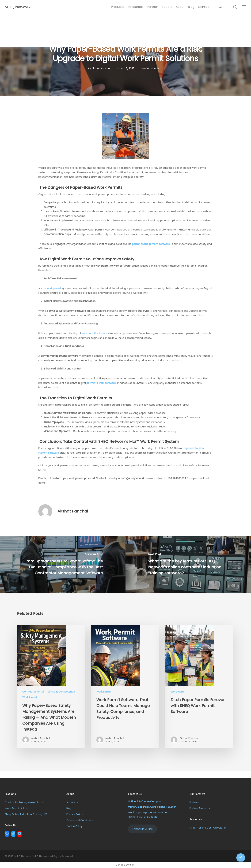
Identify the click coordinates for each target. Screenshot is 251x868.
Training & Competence (60, 692)
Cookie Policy (74, 826)
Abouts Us (72, 802)
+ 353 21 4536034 (147, 817)
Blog (69, 808)
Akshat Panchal (73, 511)
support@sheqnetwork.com (153, 812)
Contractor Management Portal (24, 802)
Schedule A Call (142, 829)
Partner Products (200, 808)
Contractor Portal (33, 692)
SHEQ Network (18, 7)
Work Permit (30, 697)
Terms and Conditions (80, 820)
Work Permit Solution (18, 808)
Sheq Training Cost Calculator (208, 828)
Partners (195, 802)
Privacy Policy (75, 814)
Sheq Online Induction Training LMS (26, 814)
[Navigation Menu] (244, 7)
